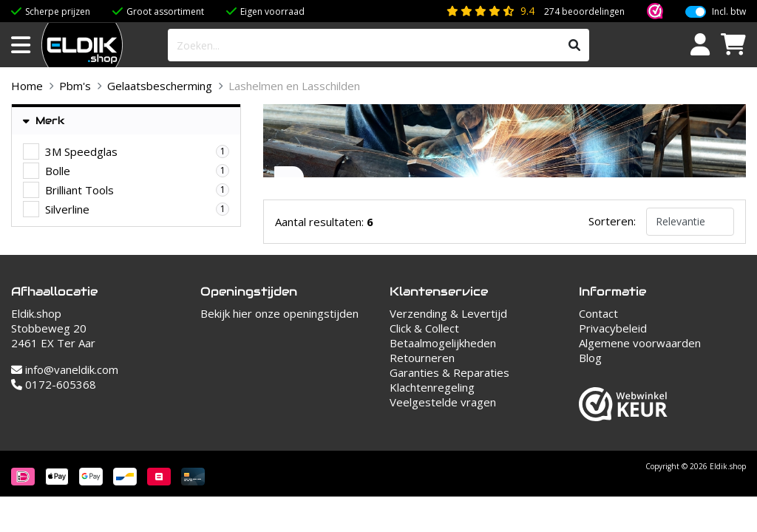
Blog (590, 358)
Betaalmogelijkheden (443, 343)
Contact (598, 313)
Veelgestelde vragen (443, 402)
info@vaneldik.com (65, 369)
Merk (44, 121)
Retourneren (422, 358)
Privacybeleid (613, 328)
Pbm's (75, 86)
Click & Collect (424, 328)
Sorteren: (612, 221)
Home (27, 86)
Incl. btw (729, 12)
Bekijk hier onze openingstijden (279, 313)
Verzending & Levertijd (448, 313)
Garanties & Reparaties (449, 372)
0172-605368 (54, 384)
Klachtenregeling (432, 387)
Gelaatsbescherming (160, 86)
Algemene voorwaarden (640, 343)
